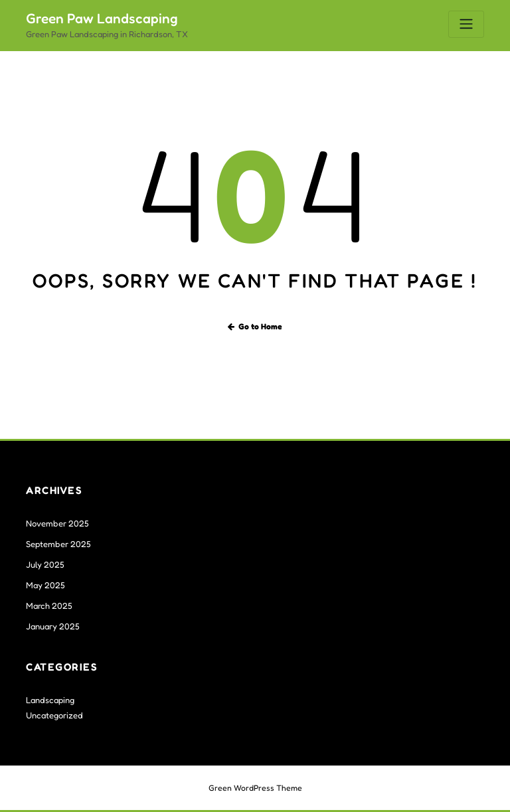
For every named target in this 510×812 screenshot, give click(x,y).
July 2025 (45, 564)
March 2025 (49, 606)
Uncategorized (54, 715)
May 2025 (45, 585)
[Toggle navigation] (466, 24)
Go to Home (255, 326)
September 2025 (58, 544)
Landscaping (50, 700)
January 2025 (53, 626)
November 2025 (57, 523)
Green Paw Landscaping (102, 18)
